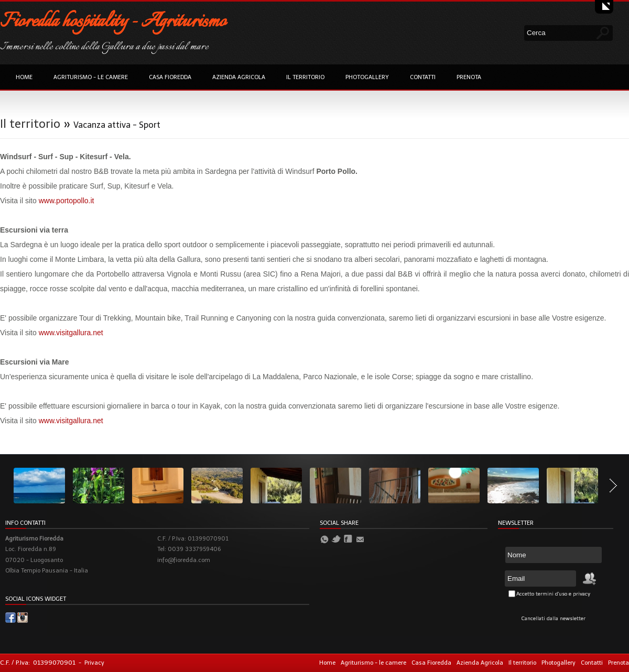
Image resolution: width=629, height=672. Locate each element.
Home (24, 77)
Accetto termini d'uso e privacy (553, 594)
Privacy (94, 663)
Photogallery (367, 77)
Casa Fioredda (170, 77)
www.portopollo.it (67, 201)
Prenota (469, 77)
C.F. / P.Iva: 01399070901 (38, 663)
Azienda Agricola (239, 77)
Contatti (423, 77)
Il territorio (305, 77)
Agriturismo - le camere (91, 77)
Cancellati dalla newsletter (554, 619)
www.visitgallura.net (71, 333)
